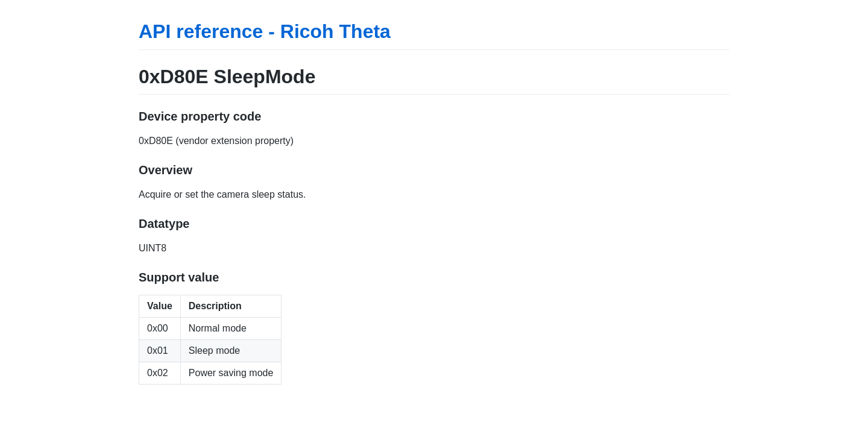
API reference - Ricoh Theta (265, 31)
